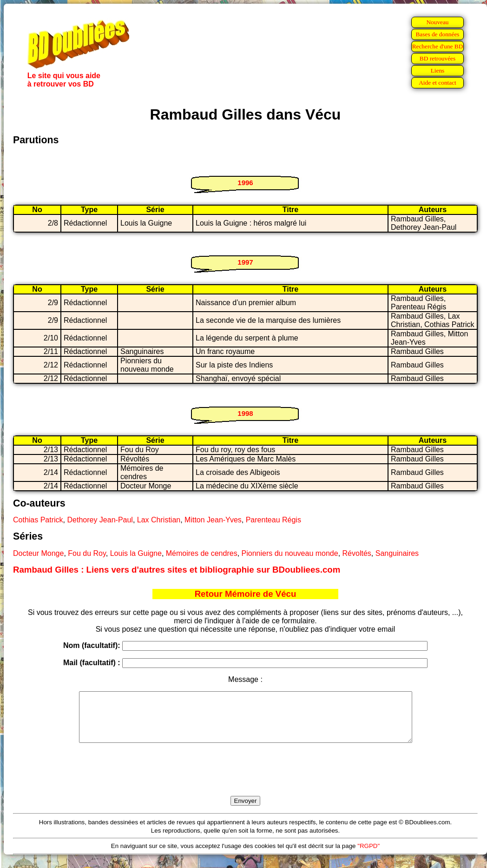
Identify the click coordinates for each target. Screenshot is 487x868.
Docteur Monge (38, 553)
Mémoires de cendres (202, 553)
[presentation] (245, 780)
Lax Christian (159, 520)
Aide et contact (438, 83)
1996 (245, 183)
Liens (438, 70)
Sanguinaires (397, 553)
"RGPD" (369, 856)
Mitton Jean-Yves (213, 520)
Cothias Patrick (38, 520)
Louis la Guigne (136, 553)
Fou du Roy (87, 553)
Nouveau (437, 22)
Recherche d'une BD (438, 46)
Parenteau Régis (273, 520)
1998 (245, 413)
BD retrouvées (438, 58)
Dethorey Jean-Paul (100, 520)
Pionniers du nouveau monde (290, 553)
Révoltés (357, 553)
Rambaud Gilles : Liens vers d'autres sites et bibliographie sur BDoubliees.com (177, 570)
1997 (245, 262)
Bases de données (437, 34)
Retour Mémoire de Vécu (246, 594)
